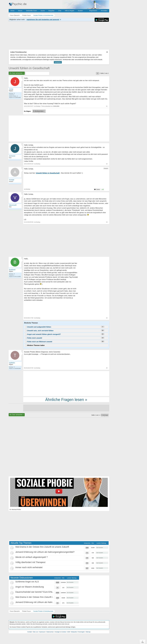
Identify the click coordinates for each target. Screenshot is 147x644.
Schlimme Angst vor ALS (27, 582)
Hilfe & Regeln (70, 11)
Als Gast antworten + (17, 73)
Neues (20, 11)
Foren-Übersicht (15, 611)
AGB (69, 632)
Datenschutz (50, 632)
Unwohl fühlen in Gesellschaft (29, 68)
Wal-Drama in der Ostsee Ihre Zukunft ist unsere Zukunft (42, 547)
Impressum (42, 632)
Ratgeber (51, 11)
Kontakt (30, 632)
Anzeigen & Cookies (60, 632)
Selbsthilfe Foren (31, 11)
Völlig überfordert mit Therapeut (30, 562)
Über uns (35, 632)
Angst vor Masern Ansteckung (30, 587)
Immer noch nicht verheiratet (29, 567)
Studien (80, 11)
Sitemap (88, 632)
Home (12, 11)
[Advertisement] (66, 383)
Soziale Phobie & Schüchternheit (43, 611)
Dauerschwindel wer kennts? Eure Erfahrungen (38, 592)
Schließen (58, 62)
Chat (60, 11)
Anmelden (104, 11)
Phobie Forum (26, 611)
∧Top (142, 642)
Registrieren (93, 11)
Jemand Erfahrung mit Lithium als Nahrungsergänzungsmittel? (45, 552)
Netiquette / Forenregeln (78, 632)
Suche (43, 11)
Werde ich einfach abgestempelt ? (31, 557)
